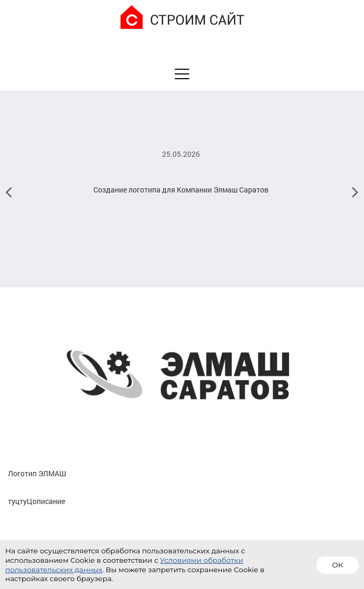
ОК (338, 565)
